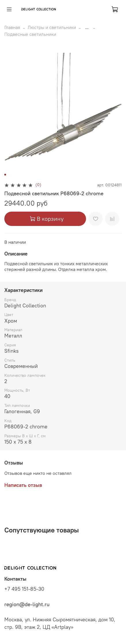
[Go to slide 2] (9, 175)
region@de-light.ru (27, 604)
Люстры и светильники (52, 27)
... (87, 27)
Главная (12, 27)
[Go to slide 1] (5, 175)
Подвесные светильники (30, 34)
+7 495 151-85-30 (24, 589)
